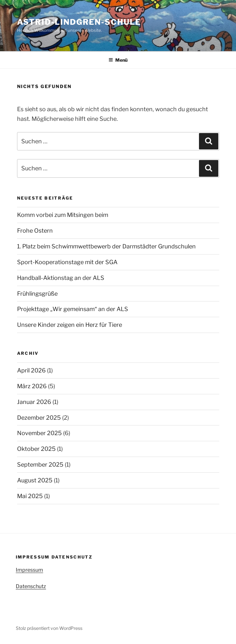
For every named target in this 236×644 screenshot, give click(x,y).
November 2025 (39, 433)
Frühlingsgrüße (37, 294)
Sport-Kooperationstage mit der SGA (67, 262)
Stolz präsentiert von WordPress (49, 628)
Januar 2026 (34, 402)
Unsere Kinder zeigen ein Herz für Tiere (70, 325)
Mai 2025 (30, 496)
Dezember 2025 (39, 418)
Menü (118, 60)
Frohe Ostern (35, 231)
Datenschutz (31, 586)
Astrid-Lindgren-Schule (79, 22)
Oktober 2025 (36, 449)
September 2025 (40, 465)
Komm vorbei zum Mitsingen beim (63, 215)
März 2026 (32, 386)
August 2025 (35, 480)
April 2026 (31, 370)
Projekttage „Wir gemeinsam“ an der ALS (73, 309)
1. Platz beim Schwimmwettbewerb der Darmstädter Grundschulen (106, 246)
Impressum (29, 570)
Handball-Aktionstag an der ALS (61, 278)
